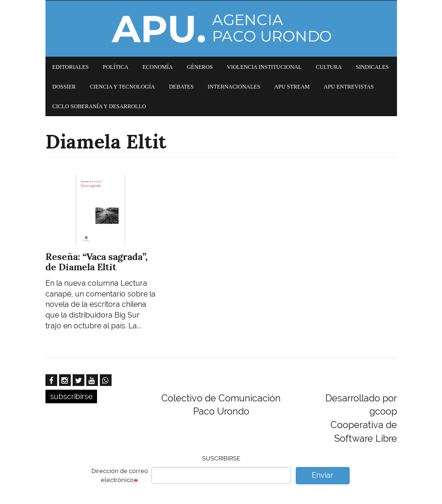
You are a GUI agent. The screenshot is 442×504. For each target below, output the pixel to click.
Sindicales (372, 67)
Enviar (322, 475)
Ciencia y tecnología (123, 87)
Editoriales (71, 67)
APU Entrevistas (349, 87)
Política (116, 67)
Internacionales (234, 87)
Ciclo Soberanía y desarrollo (99, 106)
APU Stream (292, 87)
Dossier (64, 87)
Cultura (329, 67)
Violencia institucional (264, 67)
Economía (158, 67)
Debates (181, 87)
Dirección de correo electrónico (120, 475)
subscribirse (71, 397)
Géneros (200, 67)
